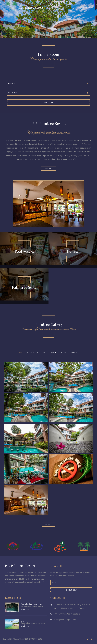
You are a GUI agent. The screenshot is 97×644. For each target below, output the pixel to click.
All (21, 353)
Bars (45, 353)
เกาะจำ (24, 621)
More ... (48, 524)
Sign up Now (71, 590)
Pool (54, 353)
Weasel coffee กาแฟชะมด (31, 604)
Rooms (64, 353)
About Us (48, 168)
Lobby (74, 353)
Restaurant (32, 353)
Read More (25, 609)
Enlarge (26, 377)
